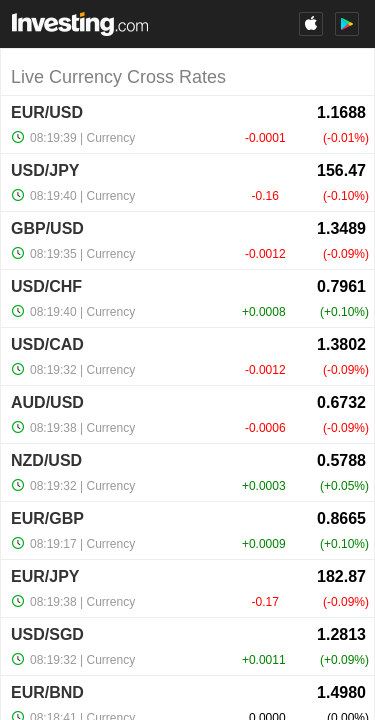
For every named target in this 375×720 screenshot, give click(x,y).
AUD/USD (47, 402)
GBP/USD (47, 228)
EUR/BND (47, 692)
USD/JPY (45, 170)
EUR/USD (47, 112)
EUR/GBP (47, 518)
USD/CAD (47, 344)
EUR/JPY (45, 576)
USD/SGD (47, 634)
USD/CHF (46, 286)
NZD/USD (46, 460)
